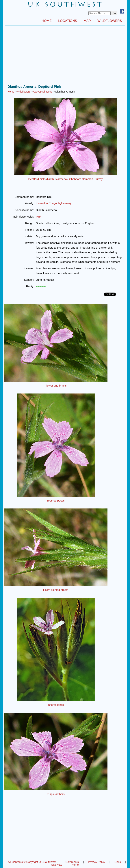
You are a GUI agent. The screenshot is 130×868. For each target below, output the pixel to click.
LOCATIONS (68, 21)
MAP (87, 21)
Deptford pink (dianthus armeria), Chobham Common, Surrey (65, 179)
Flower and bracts (56, 386)
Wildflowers (24, 92)
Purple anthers (56, 794)
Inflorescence (56, 705)
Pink (39, 217)
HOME (47, 21)
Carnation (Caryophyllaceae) (53, 203)
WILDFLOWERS (110, 21)
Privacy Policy (97, 862)
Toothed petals (56, 501)
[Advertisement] (65, 56)
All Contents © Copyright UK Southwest (32, 862)
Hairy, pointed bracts (56, 590)
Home (11, 92)
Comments (72, 862)
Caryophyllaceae (43, 92)
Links (118, 862)
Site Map (57, 865)
